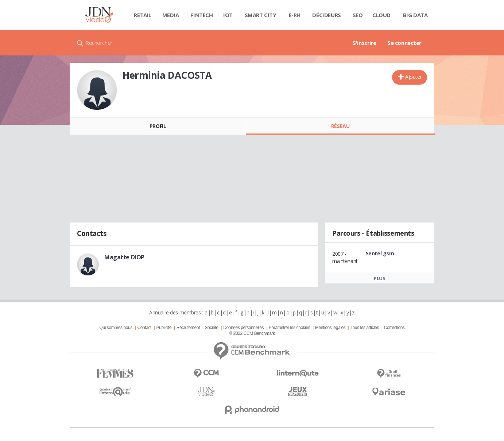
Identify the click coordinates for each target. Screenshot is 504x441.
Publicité (164, 328)
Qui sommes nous (116, 328)
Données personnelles (243, 328)
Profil (158, 126)
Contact (144, 328)
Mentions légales (330, 328)
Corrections (394, 328)
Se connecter (404, 43)
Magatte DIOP (124, 257)
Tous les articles (365, 328)
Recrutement (188, 328)
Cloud (381, 15)
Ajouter (413, 77)
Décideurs (326, 15)
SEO (358, 15)
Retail (142, 15)
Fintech (201, 15)
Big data (415, 15)
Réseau (340, 126)
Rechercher (99, 43)
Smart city (261, 15)
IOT (228, 15)
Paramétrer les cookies (289, 328)
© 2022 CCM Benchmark (252, 333)
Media (171, 15)
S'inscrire (365, 43)
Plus (379, 278)
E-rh (295, 15)
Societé (211, 328)
